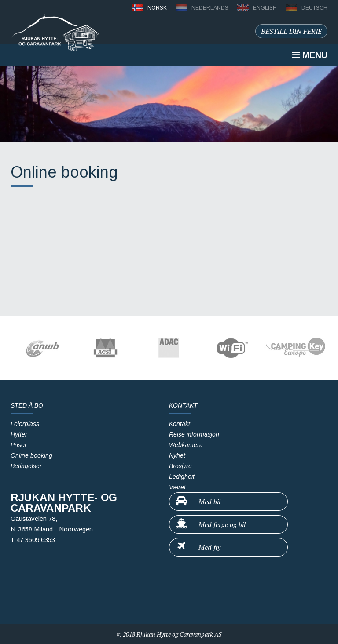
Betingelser (26, 466)
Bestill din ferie (291, 31)
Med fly (198, 547)
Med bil (198, 501)
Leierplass (25, 424)
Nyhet (177, 455)
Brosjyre (180, 466)
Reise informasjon (194, 434)
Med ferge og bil (210, 524)
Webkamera (186, 445)
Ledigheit (182, 477)
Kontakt (180, 424)
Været (177, 487)
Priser (19, 445)
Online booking (31, 455)
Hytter (19, 434)
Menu (310, 55)
